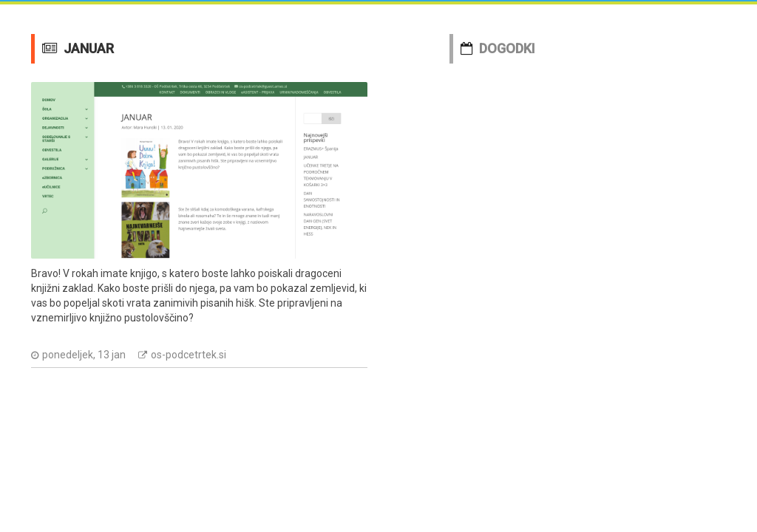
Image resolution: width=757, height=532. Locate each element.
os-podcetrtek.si (189, 355)
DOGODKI (507, 48)
